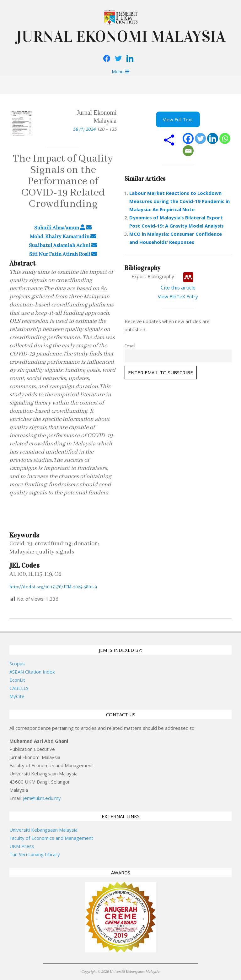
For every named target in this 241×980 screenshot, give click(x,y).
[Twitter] (200, 138)
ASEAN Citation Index (32, 672)
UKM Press (22, 846)
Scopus (17, 663)
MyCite (17, 696)
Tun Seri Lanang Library (35, 854)
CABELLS (19, 688)
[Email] (188, 151)
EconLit (17, 680)
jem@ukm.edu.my (42, 798)
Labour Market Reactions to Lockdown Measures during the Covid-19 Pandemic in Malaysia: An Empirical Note (179, 201)
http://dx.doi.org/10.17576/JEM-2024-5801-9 (53, 587)
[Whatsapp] (225, 138)
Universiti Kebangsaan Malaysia (43, 830)
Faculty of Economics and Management (51, 838)
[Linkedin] (213, 138)
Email (130, 346)
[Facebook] (188, 138)
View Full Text (178, 119)
